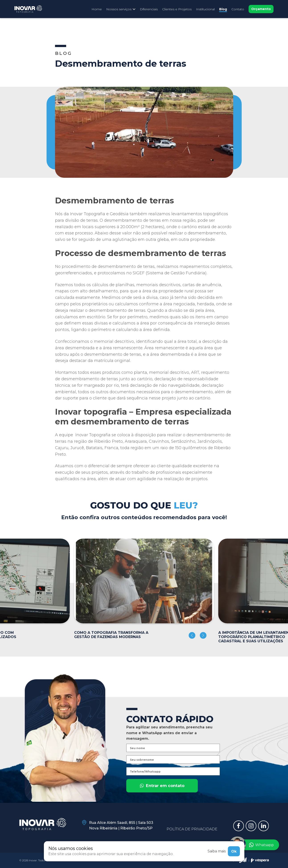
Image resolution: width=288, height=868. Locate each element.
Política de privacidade (192, 829)
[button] (192, 635)
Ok (234, 851)
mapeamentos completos (205, 267)
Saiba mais (217, 851)
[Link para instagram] (251, 826)
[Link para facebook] (239, 826)
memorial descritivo (114, 341)
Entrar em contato (162, 795)
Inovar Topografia (92, 435)
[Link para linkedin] (263, 826)
